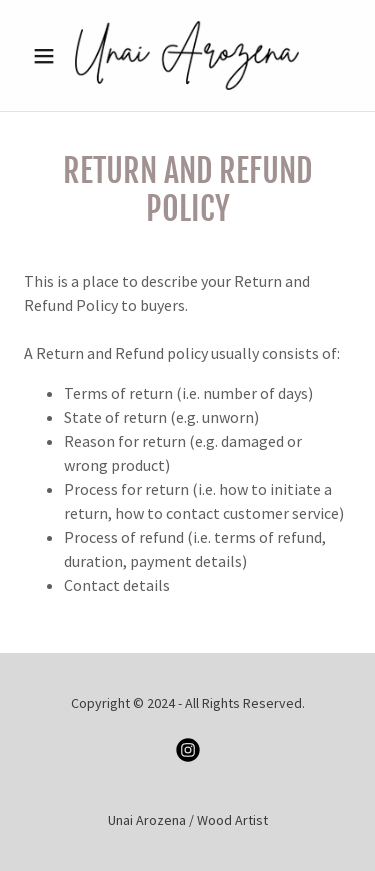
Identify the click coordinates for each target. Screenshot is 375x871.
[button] (48, 56)
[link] (187, 55)
